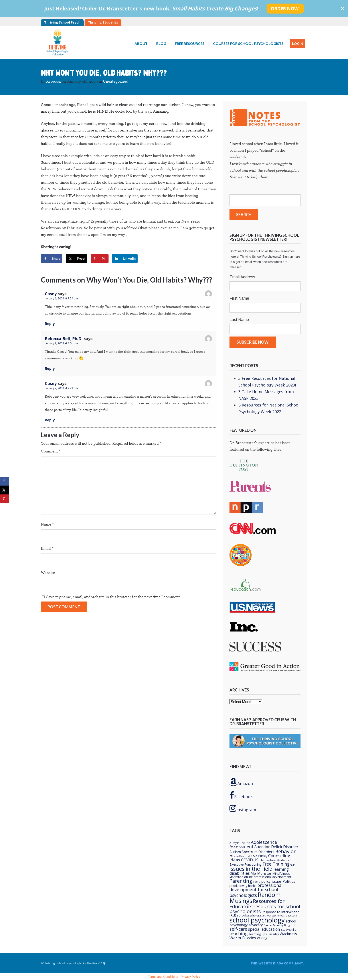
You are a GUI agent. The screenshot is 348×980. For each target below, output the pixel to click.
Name (47, 524)
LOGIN (298, 43)
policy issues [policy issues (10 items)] (271, 881)
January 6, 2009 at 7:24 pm (61, 298)
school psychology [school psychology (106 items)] (257, 920)
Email (47, 549)
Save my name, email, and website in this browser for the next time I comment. (113, 597)
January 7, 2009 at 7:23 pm (61, 388)
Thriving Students (103, 22)
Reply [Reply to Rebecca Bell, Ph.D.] (50, 368)
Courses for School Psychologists (248, 43)
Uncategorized (116, 82)
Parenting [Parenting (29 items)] (241, 881)
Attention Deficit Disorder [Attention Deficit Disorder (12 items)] (276, 847)
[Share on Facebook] (52, 259)
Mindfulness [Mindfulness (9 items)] (281, 873)
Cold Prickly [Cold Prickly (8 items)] (259, 856)
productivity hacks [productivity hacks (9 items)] (243, 886)
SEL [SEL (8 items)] (293, 925)
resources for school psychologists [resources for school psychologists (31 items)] (265, 909)
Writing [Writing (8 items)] (262, 938)
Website (48, 573)
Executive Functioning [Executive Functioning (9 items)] (246, 864)
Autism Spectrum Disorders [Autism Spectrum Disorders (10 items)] (252, 852)
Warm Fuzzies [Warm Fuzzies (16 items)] (243, 938)
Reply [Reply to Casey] (50, 324)
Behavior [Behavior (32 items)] (285, 851)
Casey (51, 294)
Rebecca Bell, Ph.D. (64, 339)
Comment (51, 451)
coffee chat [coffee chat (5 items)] (243, 856)
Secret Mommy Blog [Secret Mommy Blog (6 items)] (277, 925)
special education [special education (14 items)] (264, 929)
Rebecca (53, 82)
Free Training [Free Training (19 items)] (276, 864)
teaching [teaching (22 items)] (239, 933)
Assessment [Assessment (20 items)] (241, 846)
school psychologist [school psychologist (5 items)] (250, 915)
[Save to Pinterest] (100, 259)
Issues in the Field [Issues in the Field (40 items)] (251, 869)
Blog (161, 43)
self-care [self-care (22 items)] (238, 929)
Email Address (242, 277)
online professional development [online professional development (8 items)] (268, 877)
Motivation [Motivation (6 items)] (236, 877)
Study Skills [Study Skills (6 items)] (289, 930)
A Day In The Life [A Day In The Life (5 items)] (240, 843)
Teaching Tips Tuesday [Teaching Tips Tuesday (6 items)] (264, 934)
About (141, 43)
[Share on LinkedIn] (125, 259)
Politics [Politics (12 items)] (289, 881)
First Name (239, 298)
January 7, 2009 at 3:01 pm (61, 343)
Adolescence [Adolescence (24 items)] (264, 842)
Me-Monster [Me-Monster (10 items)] (261, 873)
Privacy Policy (190, 977)
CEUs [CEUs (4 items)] (232, 856)
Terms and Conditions (163, 977)
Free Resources (190, 43)
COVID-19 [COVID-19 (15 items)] (250, 860)
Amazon (241, 782)
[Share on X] (77, 259)
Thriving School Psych (62, 22)
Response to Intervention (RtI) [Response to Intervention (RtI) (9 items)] (264, 913)
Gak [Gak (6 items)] (293, 864)
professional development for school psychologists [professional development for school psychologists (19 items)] (256, 890)
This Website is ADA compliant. (277, 963)
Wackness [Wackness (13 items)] (288, 934)
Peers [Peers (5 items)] (257, 882)
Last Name (239, 320)
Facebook (241, 795)
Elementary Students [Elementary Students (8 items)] (274, 860)
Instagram (243, 808)
